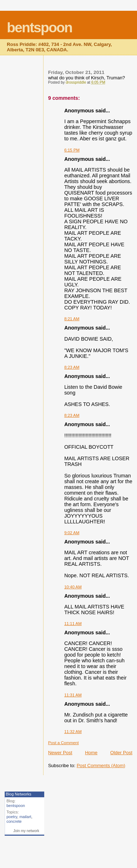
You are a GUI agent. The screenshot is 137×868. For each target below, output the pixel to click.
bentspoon (39, 27)
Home (91, 753)
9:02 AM (72, 533)
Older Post (121, 753)
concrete (14, 821)
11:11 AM (73, 624)
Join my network (26, 831)
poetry (12, 817)
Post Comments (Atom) (101, 766)
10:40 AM (73, 587)
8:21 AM (72, 319)
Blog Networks (19, 794)
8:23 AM (72, 367)
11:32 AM (73, 732)
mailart (25, 817)
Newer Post (60, 753)
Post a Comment (63, 743)
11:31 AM (73, 695)
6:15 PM (72, 150)
